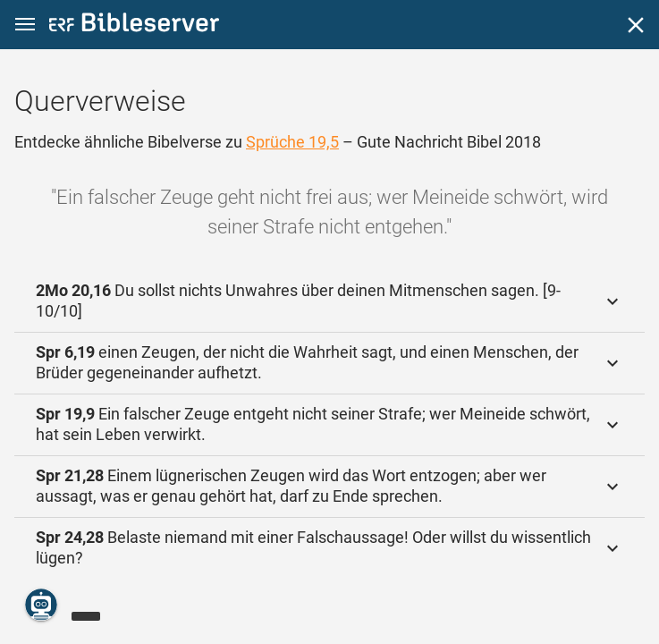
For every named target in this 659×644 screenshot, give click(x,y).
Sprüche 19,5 (292, 142)
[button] (25, 25)
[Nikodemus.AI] (41, 605)
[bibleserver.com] (134, 25)
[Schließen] (636, 25)
